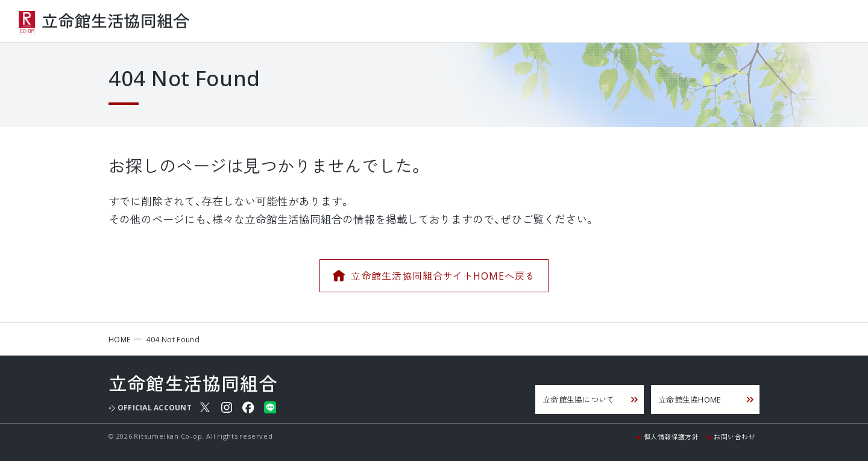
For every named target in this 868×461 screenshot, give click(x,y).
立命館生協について (578, 399)
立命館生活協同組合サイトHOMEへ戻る (443, 275)
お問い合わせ (734, 436)
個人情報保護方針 (671, 436)
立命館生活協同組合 (104, 23)
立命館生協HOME (690, 399)
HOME (119, 339)
